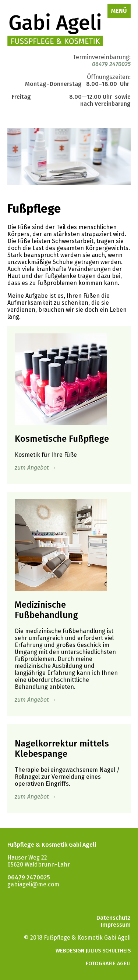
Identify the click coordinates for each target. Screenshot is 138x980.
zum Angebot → (36, 468)
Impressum (116, 925)
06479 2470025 (111, 64)
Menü (119, 11)
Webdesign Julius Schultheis (93, 951)
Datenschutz (114, 918)
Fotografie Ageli (108, 964)
